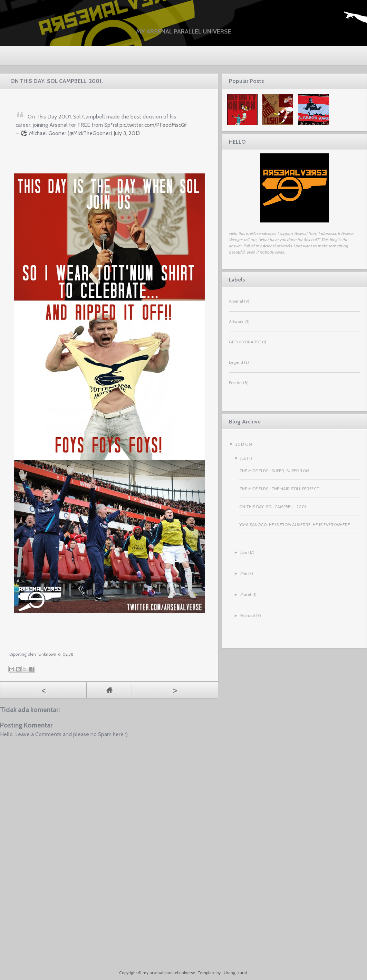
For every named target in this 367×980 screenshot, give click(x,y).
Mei (244, 573)
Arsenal (236, 301)
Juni (244, 552)
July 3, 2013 (127, 133)
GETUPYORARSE (245, 342)
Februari (248, 615)
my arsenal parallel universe (184, 31)
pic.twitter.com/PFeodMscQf (153, 125)
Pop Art (235, 383)
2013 (240, 444)
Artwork (236, 321)
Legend (236, 362)
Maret (246, 594)
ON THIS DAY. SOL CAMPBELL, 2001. (273, 507)
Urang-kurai (235, 973)
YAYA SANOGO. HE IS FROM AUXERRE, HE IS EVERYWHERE (295, 525)
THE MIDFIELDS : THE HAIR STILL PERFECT (279, 489)
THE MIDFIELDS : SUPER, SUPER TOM (274, 471)
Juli (243, 458)
